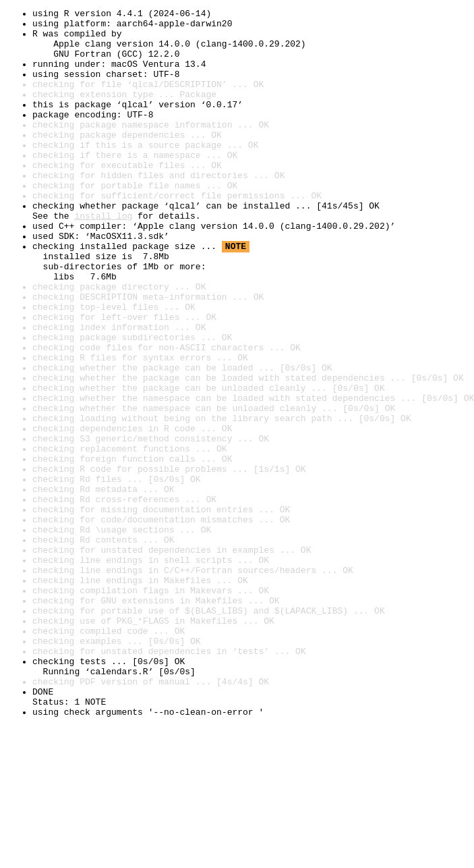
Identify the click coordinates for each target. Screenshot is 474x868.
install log (103, 258)
